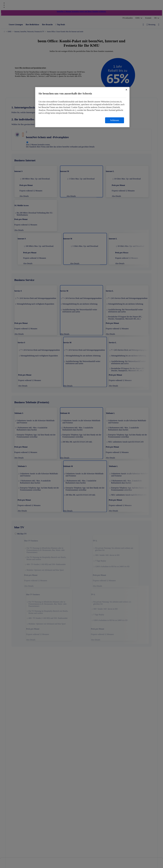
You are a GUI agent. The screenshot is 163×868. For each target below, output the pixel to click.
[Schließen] (126, 90)
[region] (82, 107)
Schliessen (115, 120)
